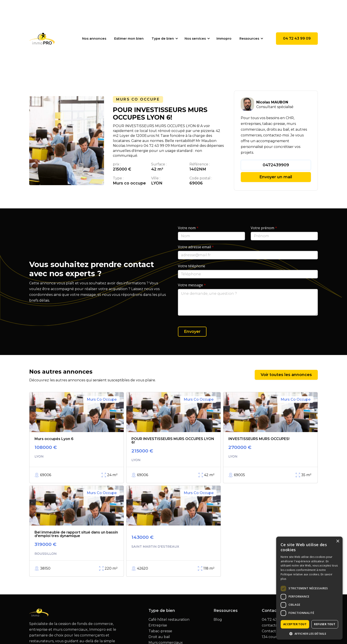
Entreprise (158, 625)
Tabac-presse (160, 631)
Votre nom (188, 228)
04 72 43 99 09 (297, 38)
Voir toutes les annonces (286, 375)
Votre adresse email (196, 247)
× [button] (338, 541)
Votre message (192, 285)
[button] (164, 39)
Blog (218, 620)
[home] (42, 39)
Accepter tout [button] (295, 624)
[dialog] (309, 588)
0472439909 (276, 165)
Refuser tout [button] (325, 624)
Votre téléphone (192, 266)
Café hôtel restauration (169, 620)
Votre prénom (264, 228)
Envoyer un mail (276, 177)
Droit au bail (159, 637)
